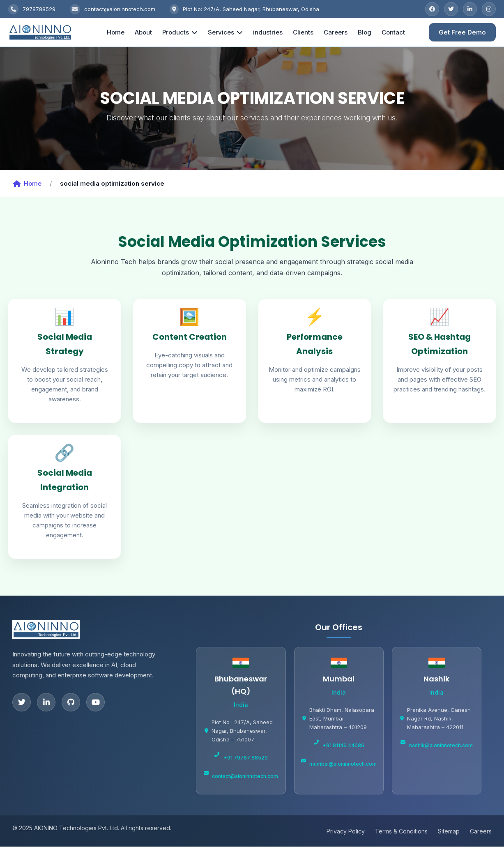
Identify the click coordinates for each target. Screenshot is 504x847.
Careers (337, 32)
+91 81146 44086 (343, 746)
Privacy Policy (346, 832)
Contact (395, 32)
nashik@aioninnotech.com (441, 746)
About (145, 32)
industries (269, 32)
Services (227, 32)
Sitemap (449, 832)
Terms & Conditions (401, 832)
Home (117, 32)
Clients (305, 32)
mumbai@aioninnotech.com (343, 764)
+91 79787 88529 (246, 758)
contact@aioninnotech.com (245, 776)
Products (182, 32)
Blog (366, 32)
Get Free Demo (462, 32)
